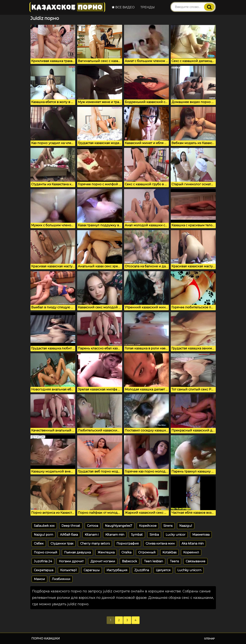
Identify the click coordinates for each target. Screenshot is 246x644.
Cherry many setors (95, 544)
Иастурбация (117, 570)
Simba (154, 535)
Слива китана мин (160, 544)
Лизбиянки (61, 579)
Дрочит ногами (103, 561)
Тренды (148, 7)
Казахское (67, 7)
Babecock (130, 561)
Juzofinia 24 (43, 561)
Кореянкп (191, 552)
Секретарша (44, 570)
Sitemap (209, 639)
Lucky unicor (176, 535)
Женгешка (106, 552)
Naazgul (186, 526)
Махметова (201, 535)
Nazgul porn (43, 535)
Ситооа (93, 526)
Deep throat (71, 526)
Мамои (39, 579)
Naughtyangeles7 (119, 526)
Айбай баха (69, 535)
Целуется (163, 570)
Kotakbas (169, 552)
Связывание (196, 561)
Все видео (123, 7)
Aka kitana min (193, 544)
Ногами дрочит (71, 561)
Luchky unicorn (189, 570)
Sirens (168, 526)
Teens (174, 561)
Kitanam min (115, 535)
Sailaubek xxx (44, 526)
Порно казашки (46, 638)
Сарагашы (92, 570)
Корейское (148, 526)
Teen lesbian (153, 561)
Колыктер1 (68, 570)
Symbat (137, 535)
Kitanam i (92, 535)
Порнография (128, 544)
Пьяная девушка (77, 552)
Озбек (39, 544)
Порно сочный (46, 552)
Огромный (147, 552)
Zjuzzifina (142, 570)
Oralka (126, 552)
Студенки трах (62, 544)
